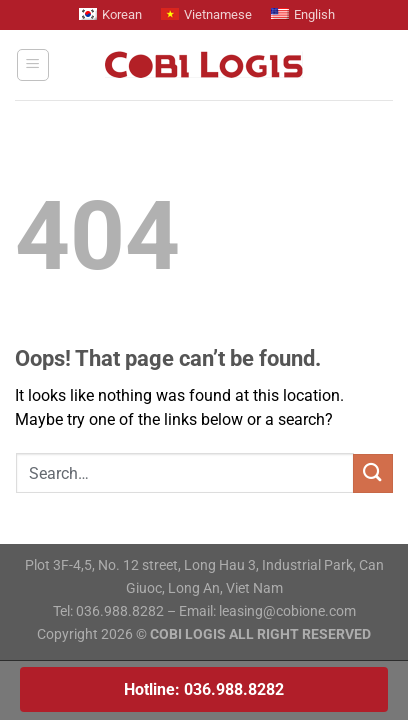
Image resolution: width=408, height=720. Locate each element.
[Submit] (373, 473)
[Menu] (33, 65)
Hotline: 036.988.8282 (204, 689)
